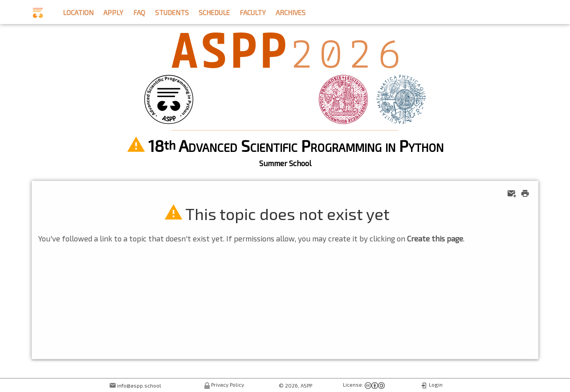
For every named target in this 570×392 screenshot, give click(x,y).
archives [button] (291, 11)
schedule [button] (214, 11)
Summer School (285, 163)
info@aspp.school (139, 385)
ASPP (306, 385)
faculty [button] (253, 11)
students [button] (172, 11)
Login (436, 384)
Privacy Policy (228, 384)
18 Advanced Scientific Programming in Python (296, 145)
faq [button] (139, 11)
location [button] (78, 11)
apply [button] (113, 11)
